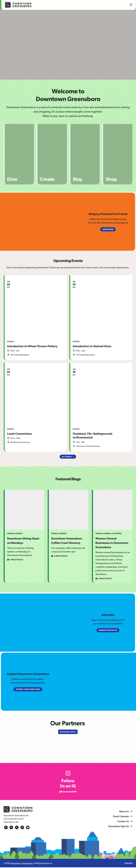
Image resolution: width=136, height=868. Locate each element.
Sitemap (128, 864)
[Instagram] (16, 828)
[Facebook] (5, 828)
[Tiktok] (22, 828)
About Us (124, 812)
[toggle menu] (131, 5)
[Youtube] (27, 828)
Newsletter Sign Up (119, 827)
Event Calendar (121, 817)
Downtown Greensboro (22, 864)
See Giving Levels (68, 732)
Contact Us (123, 822)
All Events (67, 457)
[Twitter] (11, 828)
